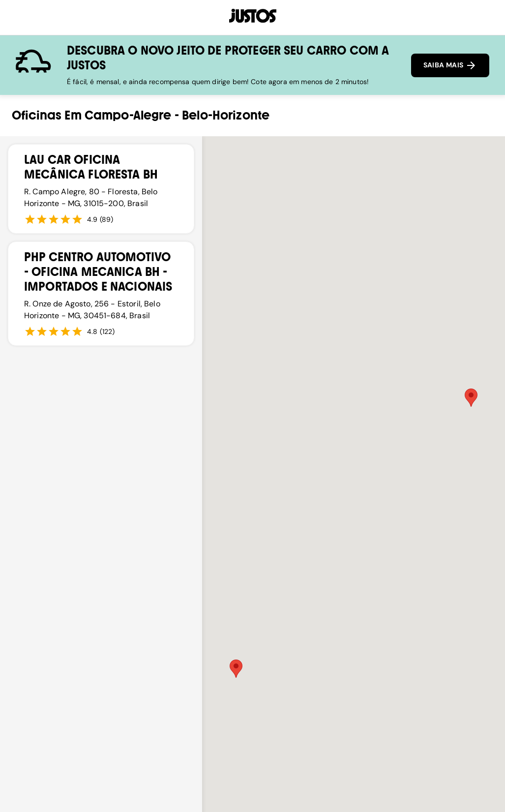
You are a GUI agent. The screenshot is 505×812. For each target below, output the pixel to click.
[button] (471, 398)
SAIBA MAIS (450, 65)
